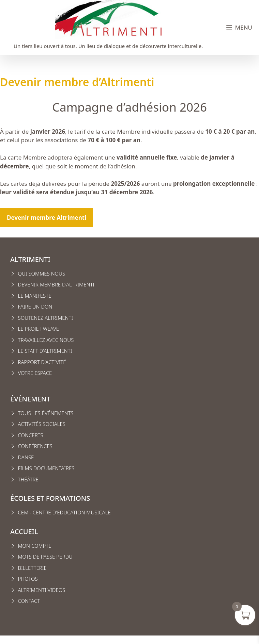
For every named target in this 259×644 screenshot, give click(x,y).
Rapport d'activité (42, 362)
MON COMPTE (35, 546)
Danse (26, 457)
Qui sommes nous (42, 274)
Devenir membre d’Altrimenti (56, 284)
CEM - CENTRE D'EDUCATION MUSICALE (64, 512)
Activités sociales (42, 424)
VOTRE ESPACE (35, 373)
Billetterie (32, 568)
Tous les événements (46, 413)
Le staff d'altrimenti (45, 351)
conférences (35, 446)
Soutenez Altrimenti (46, 318)
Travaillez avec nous (46, 340)
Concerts (31, 435)
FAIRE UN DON (35, 307)
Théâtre (28, 479)
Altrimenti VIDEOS (42, 590)
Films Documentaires (46, 468)
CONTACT (29, 601)
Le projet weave (39, 329)
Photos (28, 579)
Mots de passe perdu (45, 557)
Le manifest (33, 296)
